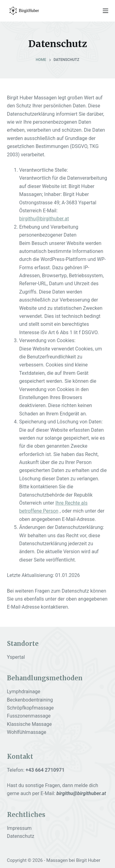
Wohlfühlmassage (27, 732)
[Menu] (105, 11)
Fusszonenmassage (29, 716)
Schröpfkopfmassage (31, 708)
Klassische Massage (29, 724)
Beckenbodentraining (30, 700)
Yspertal (16, 657)
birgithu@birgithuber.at (44, 219)
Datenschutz (21, 836)
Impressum (19, 828)
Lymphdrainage (24, 692)
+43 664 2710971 (45, 770)
